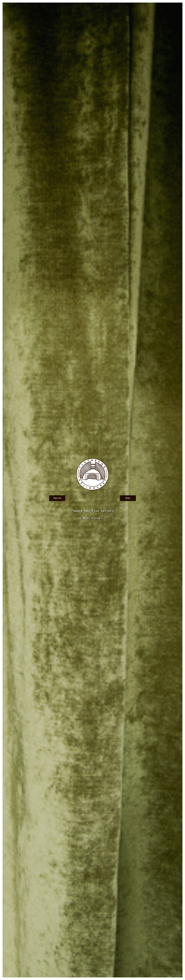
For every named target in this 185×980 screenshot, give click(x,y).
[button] (57, 498)
